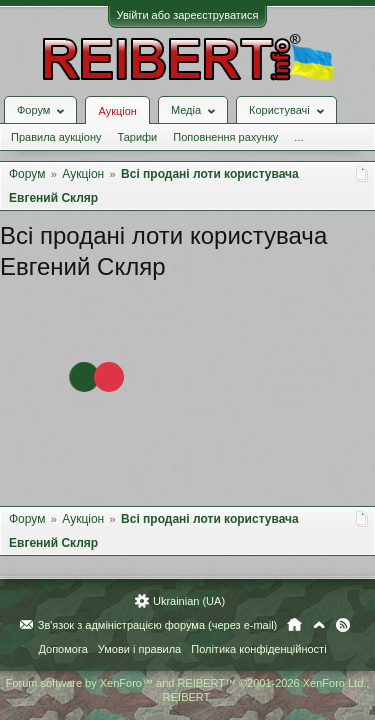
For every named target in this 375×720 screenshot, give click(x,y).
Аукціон (117, 111)
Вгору (319, 626)
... (298, 137)
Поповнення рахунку (225, 137)
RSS (343, 626)
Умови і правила (139, 650)
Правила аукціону (56, 137)
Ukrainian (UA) (189, 602)
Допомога (62, 650)
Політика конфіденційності (258, 650)
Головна (294, 626)
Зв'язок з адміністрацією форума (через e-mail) (158, 626)
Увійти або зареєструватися (188, 15)
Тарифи (137, 137)
